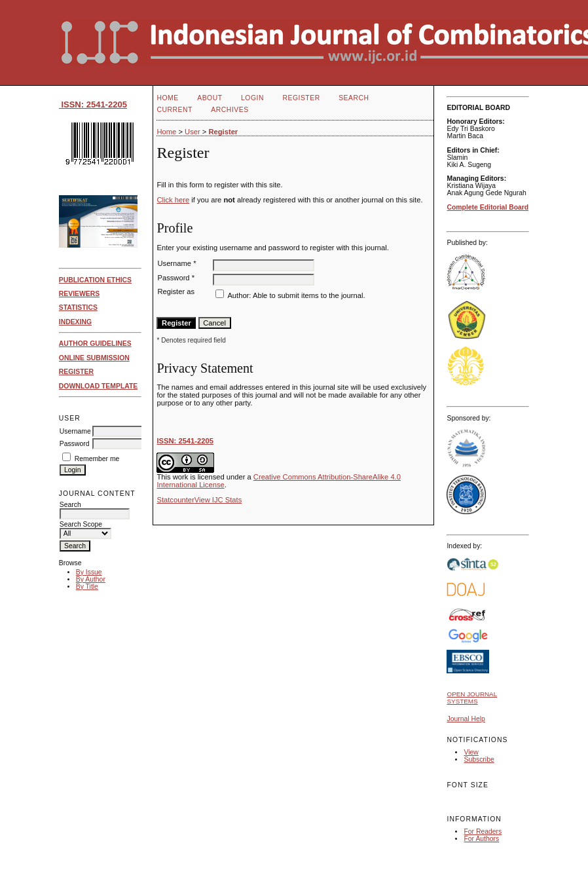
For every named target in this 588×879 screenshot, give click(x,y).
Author (238, 295)
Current (174, 110)
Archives (230, 110)
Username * (176, 263)
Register (301, 98)
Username (75, 431)
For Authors (481, 839)
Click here (173, 200)
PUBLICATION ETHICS (95, 280)
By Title (87, 587)
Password (75, 444)
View (471, 752)
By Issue (89, 572)
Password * (176, 278)
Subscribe (479, 759)
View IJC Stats (218, 500)
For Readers (483, 832)
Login (252, 98)
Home (167, 98)
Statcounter (175, 500)
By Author (91, 579)
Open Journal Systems (472, 698)
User (193, 132)
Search (354, 98)
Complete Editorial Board (487, 207)
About (210, 98)
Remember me (97, 459)
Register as (176, 291)
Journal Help (466, 719)
